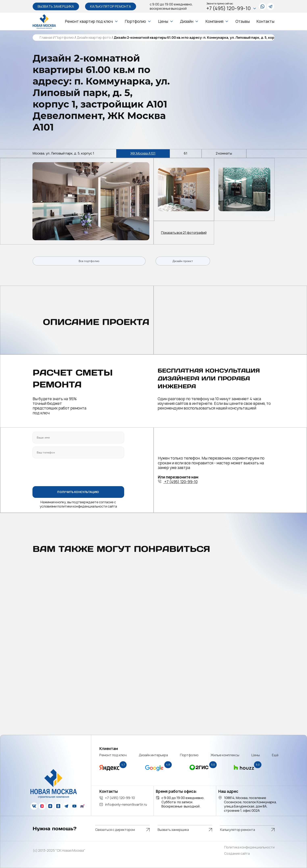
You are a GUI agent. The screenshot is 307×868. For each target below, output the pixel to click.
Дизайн (187, 21)
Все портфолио (89, 261)
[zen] (50, 806)
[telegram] (271, 6)
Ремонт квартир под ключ (89, 21)
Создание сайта (237, 854)
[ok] (58, 806)
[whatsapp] (262, 6)
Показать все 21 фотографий (184, 233)
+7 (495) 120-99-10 (231, 8)
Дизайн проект (183, 261)
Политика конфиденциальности (249, 847)
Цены (163, 21)
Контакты (265, 21)
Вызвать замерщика (56, 6)
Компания (214, 21)
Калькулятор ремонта (111, 6)
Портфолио (135, 21)
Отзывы (243, 21)
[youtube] (74, 806)
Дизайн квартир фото (94, 38)
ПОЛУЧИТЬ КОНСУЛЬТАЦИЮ (78, 492)
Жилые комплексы (225, 755)
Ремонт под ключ (113, 755)
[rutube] (82, 806)
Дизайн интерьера (153, 755)
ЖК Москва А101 (143, 153)
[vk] (34, 806)
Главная (46, 38)
